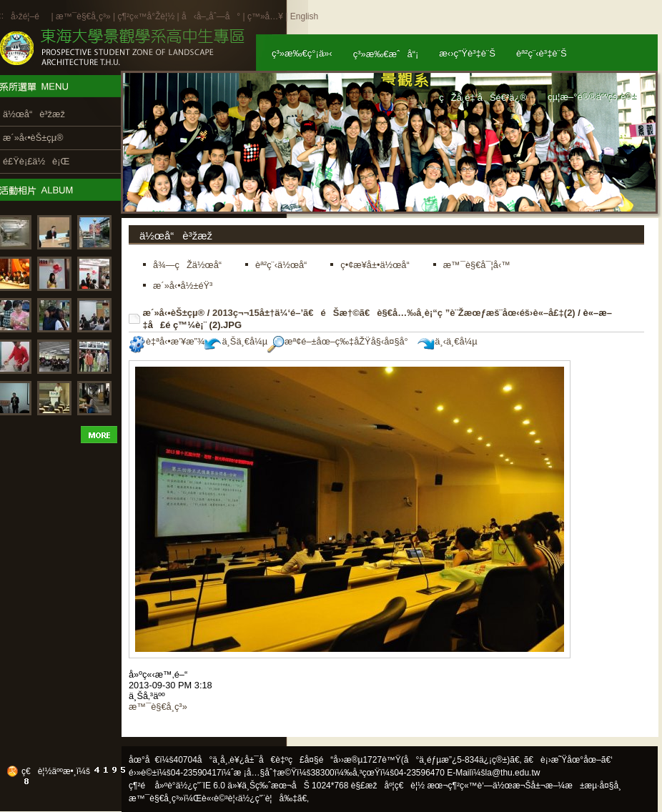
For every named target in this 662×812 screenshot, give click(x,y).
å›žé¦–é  (30, 16)
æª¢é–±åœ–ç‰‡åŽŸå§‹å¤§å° (341, 341)
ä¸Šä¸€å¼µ (236, 341)
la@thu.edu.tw (513, 773)
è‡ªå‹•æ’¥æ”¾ (167, 341)
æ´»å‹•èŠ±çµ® (174, 313)
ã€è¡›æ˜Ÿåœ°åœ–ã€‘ (568, 760)
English (304, 16)
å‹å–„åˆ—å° (211, 16)
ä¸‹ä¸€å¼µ (447, 341)
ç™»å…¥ (265, 16)
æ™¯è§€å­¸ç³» (84, 16)
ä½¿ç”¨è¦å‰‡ (268, 798)
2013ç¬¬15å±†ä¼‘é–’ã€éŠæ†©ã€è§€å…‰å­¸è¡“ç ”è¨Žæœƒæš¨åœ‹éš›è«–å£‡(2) (394, 313)
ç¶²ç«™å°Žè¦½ (146, 16)
